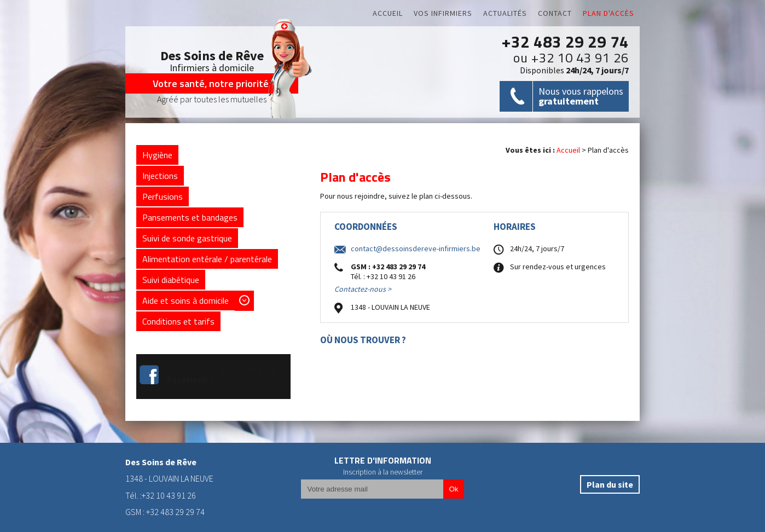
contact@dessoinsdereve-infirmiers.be (416, 249)
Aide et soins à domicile (186, 300)
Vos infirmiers (443, 13)
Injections (160, 176)
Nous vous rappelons (581, 96)
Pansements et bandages (190, 217)
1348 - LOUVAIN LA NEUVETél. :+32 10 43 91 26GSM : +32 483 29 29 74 (169, 487)
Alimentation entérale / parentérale (207, 259)
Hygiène (157, 155)
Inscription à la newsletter (383, 472)
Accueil (388, 13)
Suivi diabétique (171, 280)
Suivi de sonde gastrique (187, 238)
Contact (555, 13)
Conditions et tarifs (178, 321)
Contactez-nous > (363, 290)
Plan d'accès (608, 13)
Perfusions (163, 196)
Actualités (505, 13)
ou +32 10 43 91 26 (571, 57)
